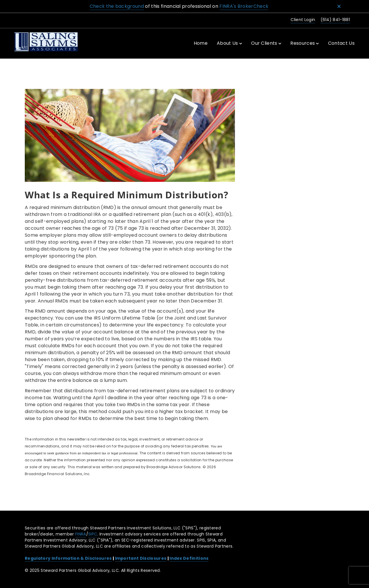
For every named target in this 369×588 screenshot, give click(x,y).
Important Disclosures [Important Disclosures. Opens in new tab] (141, 558)
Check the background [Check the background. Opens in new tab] (117, 6)
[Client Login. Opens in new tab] (302, 20)
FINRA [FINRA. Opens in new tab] (81, 534)
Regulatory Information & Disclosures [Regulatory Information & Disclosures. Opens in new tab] (68, 558)
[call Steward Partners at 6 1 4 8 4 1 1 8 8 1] (334, 20)
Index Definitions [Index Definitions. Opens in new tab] (189, 558)
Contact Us (341, 43)
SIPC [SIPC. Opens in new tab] (93, 534)
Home (201, 43)
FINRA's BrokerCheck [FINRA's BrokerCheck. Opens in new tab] (244, 6)
